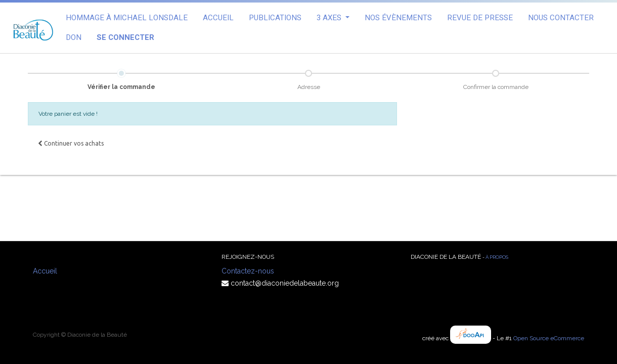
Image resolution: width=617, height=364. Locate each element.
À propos (497, 257)
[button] (71, 144)
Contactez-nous (248, 271)
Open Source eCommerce (549, 338)
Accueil (45, 271)
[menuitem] (127, 18)
